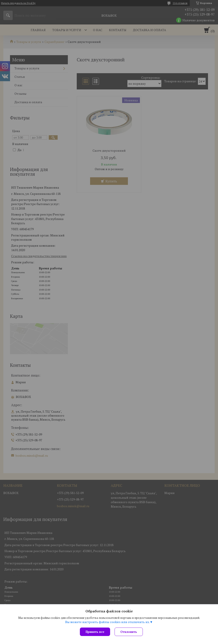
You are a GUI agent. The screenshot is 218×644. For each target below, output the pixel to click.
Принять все (95, 632)
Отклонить (129, 632)
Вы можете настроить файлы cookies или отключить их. (107, 622)
